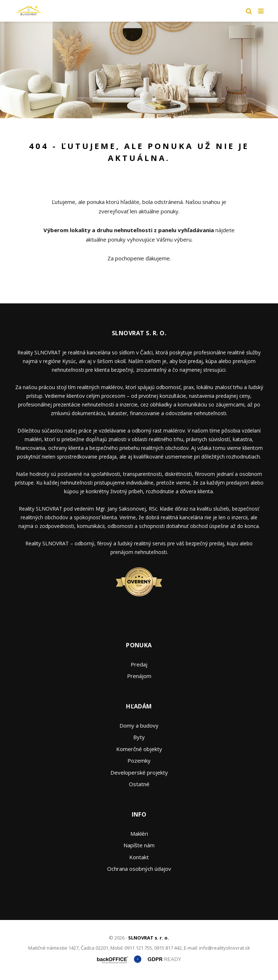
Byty (139, 737)
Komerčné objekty (139, 749)
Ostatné (139, 784)
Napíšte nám (139, 845)
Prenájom (139, 676)
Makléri (139, 834)
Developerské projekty (139, 772)
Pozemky (139, 760)
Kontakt (139, 857)
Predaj (139, 664)
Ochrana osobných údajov (139, 869)
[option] (139, 70)
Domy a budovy (139, 725)
